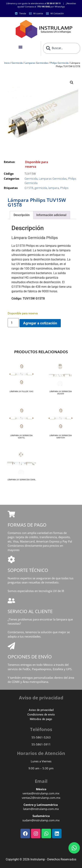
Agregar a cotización (40, 323)
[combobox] (62, 48)
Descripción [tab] (22, 215)
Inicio (7, 63)
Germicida (17, 63)
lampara (54, 188)
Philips (64, 188)
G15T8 (29, 188)
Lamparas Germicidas (36, 63)
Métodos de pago (41, 719)
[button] (20, 47)
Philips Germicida (59, 63)
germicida (41, 188)
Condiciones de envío (41, 715)
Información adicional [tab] (51, 215)
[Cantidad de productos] (13, 323)
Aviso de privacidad (41, 710)
